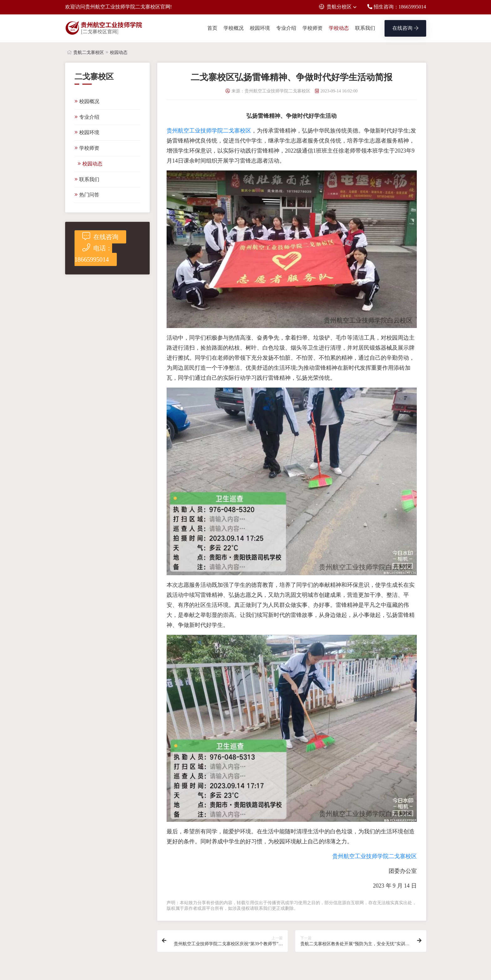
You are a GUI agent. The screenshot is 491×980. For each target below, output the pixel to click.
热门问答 (87, 195)
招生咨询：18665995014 (397, 7)
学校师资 (313, 28)
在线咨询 (405, 28)
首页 (212, 28)
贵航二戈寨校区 (89, 52)
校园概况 (87, 101)
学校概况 (234, 28)
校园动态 (119, 52)
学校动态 (339, 28)
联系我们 (365, 28)
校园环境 (260, 28)
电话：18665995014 (93, 253)
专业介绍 (286, 28)
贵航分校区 (335, 7)
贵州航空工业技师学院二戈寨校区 (209, 131)
